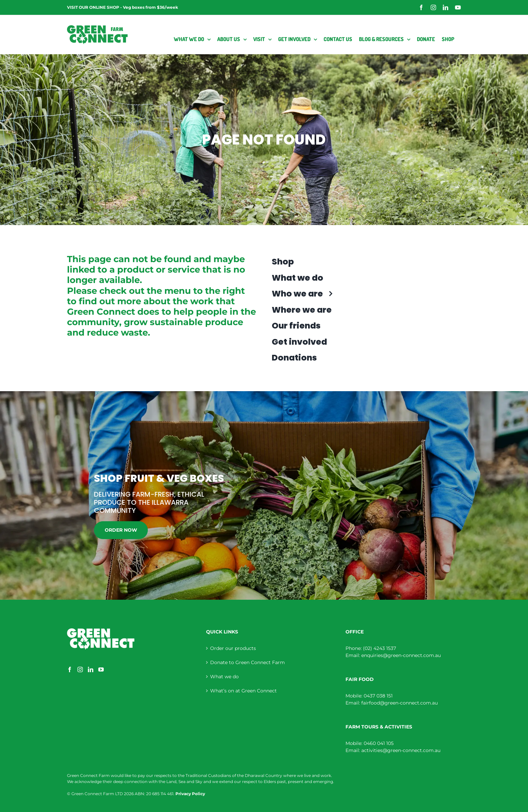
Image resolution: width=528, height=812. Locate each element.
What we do (224, 677)
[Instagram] (80, 669)
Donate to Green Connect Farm (247, 662)
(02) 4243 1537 (379, 648)
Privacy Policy (190, 794)
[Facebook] (70, 669)
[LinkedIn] (91, 669)
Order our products (233, 648)
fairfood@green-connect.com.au (400, 703)
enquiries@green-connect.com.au (401, 655)
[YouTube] (101, 669)
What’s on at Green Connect (243, 691)
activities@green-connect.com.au (401, 750)
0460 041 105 (379, 743)
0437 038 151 (378, 696)
